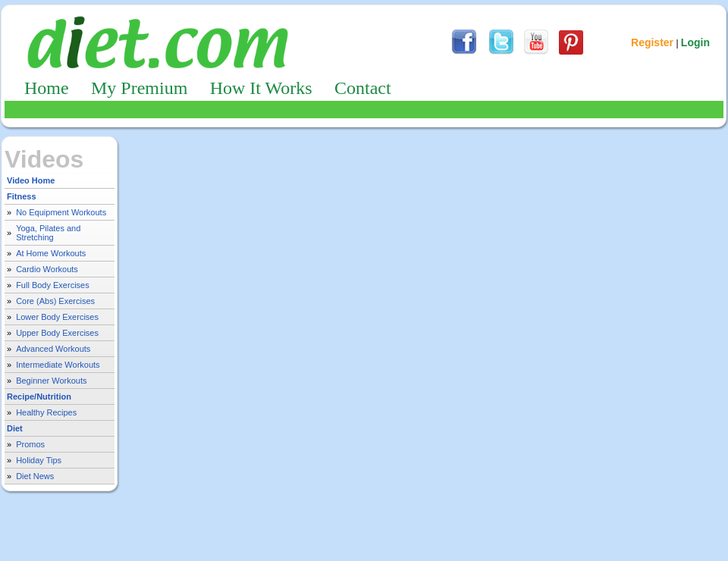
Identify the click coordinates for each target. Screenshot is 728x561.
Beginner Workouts (51, 381)
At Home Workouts (51, 253)
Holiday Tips (39, 460)
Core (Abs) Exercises (55, 301)
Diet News (35, 476)
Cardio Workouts (47, 269)
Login (695, 42)
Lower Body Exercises (57, 317)
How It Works (261, 88)
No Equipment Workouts (61, 212)
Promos (30, 444)
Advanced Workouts (53, 349)
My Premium (139, 88)
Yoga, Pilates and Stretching (48, 233)
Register (652, 42)
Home (47, 88)
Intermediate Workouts (58, 365)
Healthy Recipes (46, 412)
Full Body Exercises (53, 285)
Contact (363, 88)
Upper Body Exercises (57, 333)
